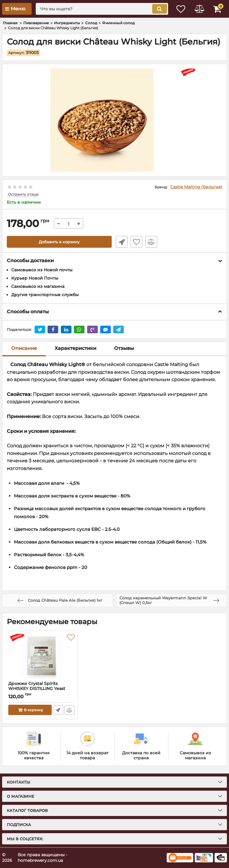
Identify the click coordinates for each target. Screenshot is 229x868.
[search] (98, 9)
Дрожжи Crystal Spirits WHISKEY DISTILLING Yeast (42, 689)
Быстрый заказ (121, 242)
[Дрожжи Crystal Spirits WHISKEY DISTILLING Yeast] (42, 656)
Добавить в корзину (59, 242)
